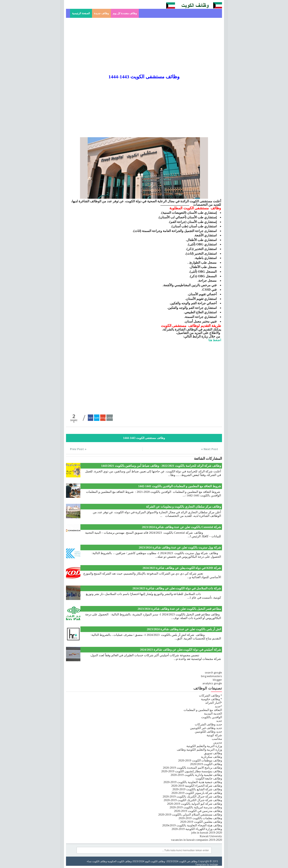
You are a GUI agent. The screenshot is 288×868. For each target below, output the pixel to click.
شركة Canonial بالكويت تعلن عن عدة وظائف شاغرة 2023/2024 (181, 527)
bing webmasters (211, 676)
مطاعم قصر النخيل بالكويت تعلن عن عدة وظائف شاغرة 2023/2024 (179, 609)
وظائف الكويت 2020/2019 (206, 764)
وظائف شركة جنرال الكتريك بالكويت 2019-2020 (192, 796)
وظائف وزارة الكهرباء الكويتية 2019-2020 (197, 829)
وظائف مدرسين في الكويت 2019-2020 (198, 811)
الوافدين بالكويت (212, 717)
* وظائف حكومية (211, 699)
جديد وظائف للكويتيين (208, 732)
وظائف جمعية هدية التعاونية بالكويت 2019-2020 (193, 782)
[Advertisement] (144, 46)
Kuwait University (211, 836)
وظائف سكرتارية (211, 757)
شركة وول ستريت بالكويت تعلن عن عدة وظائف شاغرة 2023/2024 (180, 547)
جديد (219, 721)
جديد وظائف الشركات (208, 724)
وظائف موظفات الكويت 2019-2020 (200, 760)
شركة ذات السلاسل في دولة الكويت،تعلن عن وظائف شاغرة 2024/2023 (177, 588)
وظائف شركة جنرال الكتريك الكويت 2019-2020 (193, 800)
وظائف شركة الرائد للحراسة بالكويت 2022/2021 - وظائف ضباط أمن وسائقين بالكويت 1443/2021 (161, 466)
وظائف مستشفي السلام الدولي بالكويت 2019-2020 (190, 815)
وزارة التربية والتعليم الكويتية (204, 746)
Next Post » (209, 449)
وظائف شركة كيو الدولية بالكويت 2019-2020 (194, 804)
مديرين (218, 742)
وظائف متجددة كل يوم (125, 13)
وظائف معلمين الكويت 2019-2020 (201, 822)
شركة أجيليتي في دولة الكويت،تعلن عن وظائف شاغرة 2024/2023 (180, 650)
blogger (217, 680)
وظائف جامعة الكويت (209, 778)
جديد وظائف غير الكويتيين (206, 728)
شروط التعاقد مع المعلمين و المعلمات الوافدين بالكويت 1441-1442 (180, 486)
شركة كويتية (214, 735)
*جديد (218, 706)
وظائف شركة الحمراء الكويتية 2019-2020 (197, 786)
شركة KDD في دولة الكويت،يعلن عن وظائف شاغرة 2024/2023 (182, 568)
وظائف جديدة (101, 13)
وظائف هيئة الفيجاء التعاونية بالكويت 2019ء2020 (192, 825)
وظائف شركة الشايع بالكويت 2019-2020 (197, 789)
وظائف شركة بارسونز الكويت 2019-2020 (197, 793)
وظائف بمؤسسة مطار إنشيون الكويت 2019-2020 (192, 771)
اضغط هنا (215, 340)
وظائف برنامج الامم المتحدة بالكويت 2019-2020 (192, 768)
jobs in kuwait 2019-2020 (207, 833)
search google (213, 672)
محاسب (217, 739)
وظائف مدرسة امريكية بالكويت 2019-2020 (196, 807)
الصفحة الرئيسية (81, 13)
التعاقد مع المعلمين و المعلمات (203, 710)
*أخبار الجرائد (214, 703)
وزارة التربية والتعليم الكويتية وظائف (199, 750)
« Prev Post (78, 449)
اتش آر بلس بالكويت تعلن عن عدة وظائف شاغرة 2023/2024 (184, 629)
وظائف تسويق (213, 753)
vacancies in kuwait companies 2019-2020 (196, 840)
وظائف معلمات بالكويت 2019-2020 (200, 818)
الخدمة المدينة (213, 714)
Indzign (214, 864)
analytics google (212, 683)
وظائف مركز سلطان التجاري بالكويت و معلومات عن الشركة (183, 507)
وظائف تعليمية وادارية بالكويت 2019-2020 (196, 775)
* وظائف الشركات (210, 696)
